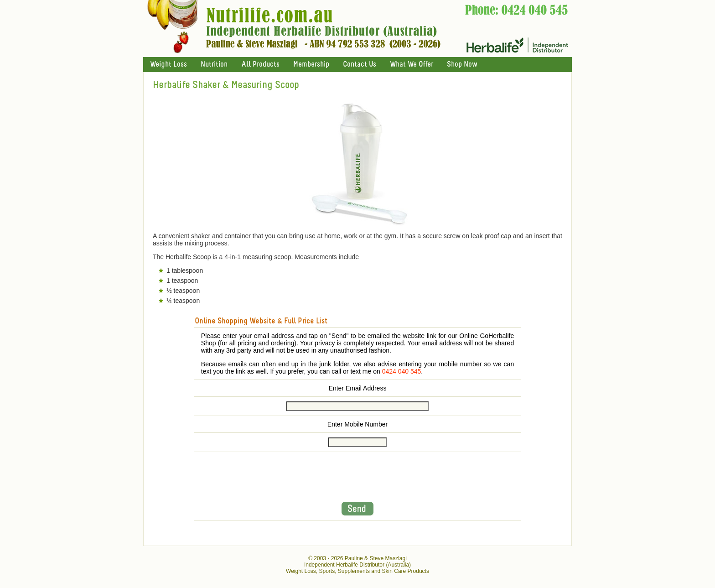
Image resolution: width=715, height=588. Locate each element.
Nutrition (214, 65)
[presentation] (357, 474)
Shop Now (462, 65)
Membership (311, 65)
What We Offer (412, 65)
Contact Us (360, 65)
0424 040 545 (402, 371)
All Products (260, 65)
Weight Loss (168, 65)
